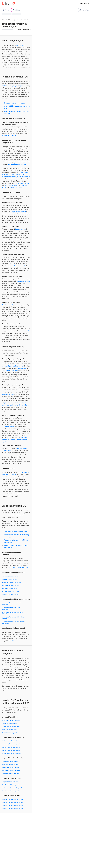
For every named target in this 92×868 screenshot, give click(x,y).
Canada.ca (15, 641)
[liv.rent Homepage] (6, 4)
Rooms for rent (24, 331)
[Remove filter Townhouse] (9, 14)
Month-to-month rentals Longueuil (12, 788)
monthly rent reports (9, 135)
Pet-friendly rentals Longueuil (10, 767)
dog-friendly (22, 368)
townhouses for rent (18, 266)
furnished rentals (24, 183)
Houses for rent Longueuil (9, 730)
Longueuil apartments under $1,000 (12, 799)
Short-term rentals (8, 427)
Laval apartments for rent (9, 579)
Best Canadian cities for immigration (16, 532)
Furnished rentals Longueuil (10, 761)
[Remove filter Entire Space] (20, 14)
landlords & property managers (12, 86)
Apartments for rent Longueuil (11, 720)
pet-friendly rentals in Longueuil (13, 366)
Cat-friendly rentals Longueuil (11, 774)
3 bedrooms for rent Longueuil (11, 750)
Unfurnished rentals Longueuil (11, 764)
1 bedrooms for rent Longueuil (11, 744)
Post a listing (85, 4)
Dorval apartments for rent (10, 588)
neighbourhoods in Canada (17, 164)
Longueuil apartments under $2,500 (12, 808)
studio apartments (24, 177)
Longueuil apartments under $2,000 (12, 805)
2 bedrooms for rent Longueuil (11, 747)
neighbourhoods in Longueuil (18, 567)
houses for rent (21, 229)
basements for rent (23, 281)
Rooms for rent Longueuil (9, 733)
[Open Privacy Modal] (14, 4)
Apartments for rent (19, 212)
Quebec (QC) (21, 45)
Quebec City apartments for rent (11, 582)
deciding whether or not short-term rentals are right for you (15, 440)
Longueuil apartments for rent (11, 594)
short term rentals (16, 187)
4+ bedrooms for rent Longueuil (11, 753)
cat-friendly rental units (10, 370)
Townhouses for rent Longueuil (11, 727)
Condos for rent (7, 305)
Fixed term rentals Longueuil (10, 791)
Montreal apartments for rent (10, 576)
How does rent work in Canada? (15, 103)
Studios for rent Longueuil (9, 741)
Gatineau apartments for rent (10, 585)
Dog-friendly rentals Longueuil (11, 771)
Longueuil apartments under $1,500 (12, 802)
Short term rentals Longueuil (10, 785)
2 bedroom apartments (19, 174)
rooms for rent (14, 455)
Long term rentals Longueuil (10, 782)
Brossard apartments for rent (10, 591)
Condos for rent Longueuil (9, 724)
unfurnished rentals (12, 185)
